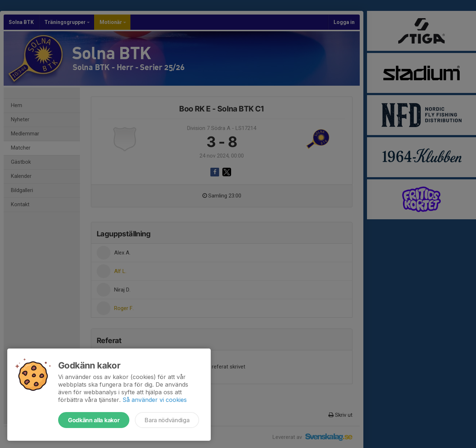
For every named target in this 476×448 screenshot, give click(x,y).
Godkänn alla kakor (94, 420)
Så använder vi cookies (155, 400)
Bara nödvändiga (167, 420)
